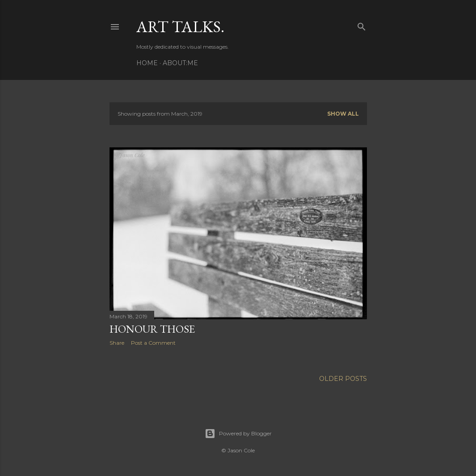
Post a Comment (153, 343)
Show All (343, 114)
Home (147, 63)
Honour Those (152, 329)
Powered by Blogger (238, 434)
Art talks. (180, 27)
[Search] (362, 25)
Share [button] (117, 343)
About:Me (180, 63)
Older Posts (343, 379)
